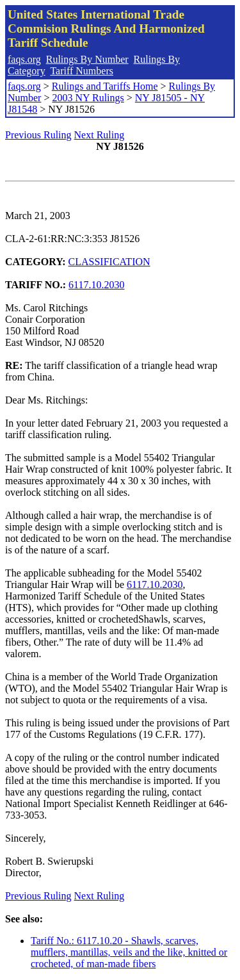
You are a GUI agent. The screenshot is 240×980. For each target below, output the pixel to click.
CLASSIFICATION (109, 262)
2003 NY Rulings (88, 98)
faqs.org (24, 59)
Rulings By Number (87, 59)
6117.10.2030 (96, 285)
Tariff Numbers (82, 71)
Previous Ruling (38, 135)
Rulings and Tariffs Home (105, 86)
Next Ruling (100, 135)
